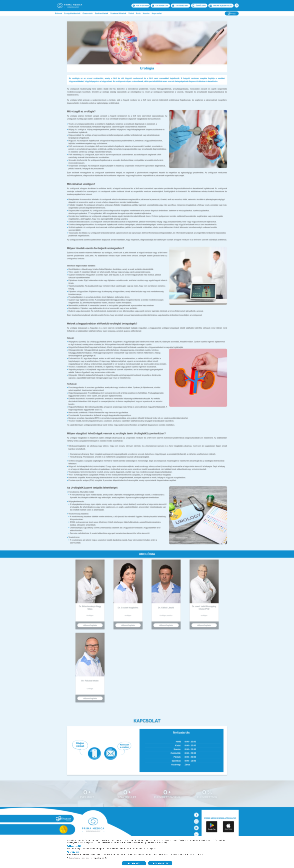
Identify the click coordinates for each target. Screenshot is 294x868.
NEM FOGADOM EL (160, 863)
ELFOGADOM (134, 863)
